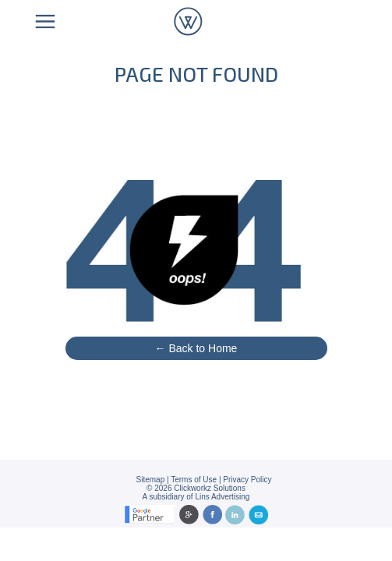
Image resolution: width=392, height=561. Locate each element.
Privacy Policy (247, 480)
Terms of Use (194, 480)
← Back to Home (196, 348)
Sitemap (151, 480)
